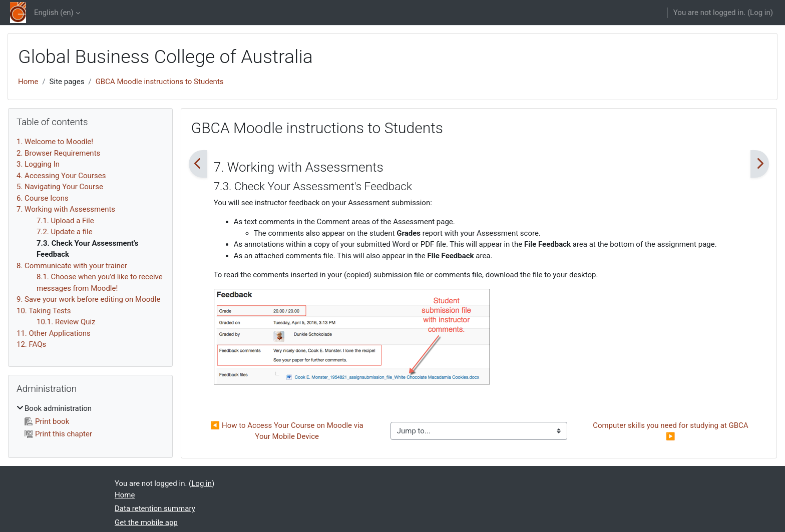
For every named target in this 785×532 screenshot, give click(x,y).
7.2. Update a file (65, 232)
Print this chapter (58, 434)
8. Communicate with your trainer (72, 266)
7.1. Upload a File (65, 221)
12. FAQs (31, 344)
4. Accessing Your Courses (61, 176)
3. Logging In (38, 164)
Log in (760, 13)
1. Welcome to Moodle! (55, 142)
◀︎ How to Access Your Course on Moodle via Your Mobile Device (288, 431)
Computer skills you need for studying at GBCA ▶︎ (671, 431)
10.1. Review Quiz (66, 322)
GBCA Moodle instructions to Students (160, 82)
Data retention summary (155, 508)
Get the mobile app (146, 522)
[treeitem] (90, 421)
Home (28, 82)
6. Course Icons (43, 198)
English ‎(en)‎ (54, 13)
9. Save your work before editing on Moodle (88, 299)
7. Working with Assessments (66, 209)
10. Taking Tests (44, 311)
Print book (47, 421)
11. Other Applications (54, 333)
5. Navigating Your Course (60, 187)
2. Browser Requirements (58, 153)
